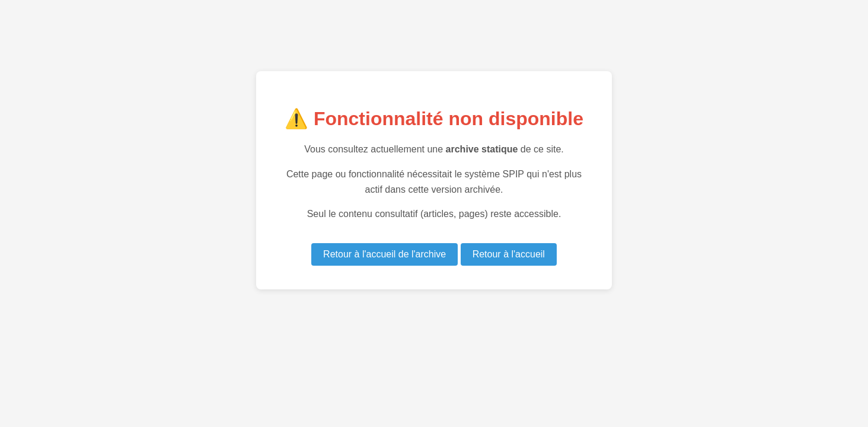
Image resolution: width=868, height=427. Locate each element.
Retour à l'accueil (509, 254)
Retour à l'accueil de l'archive (384, 254)
